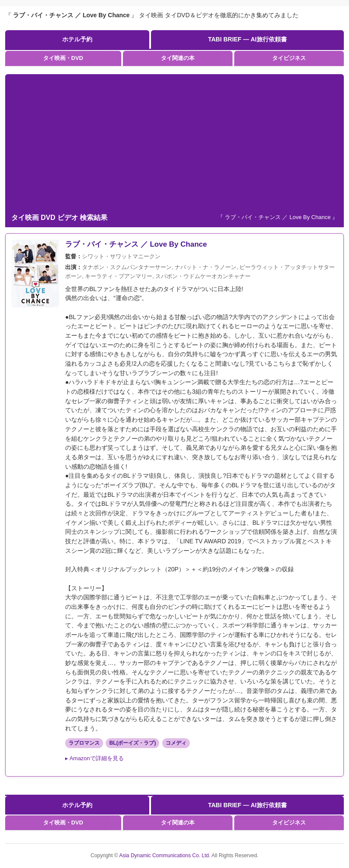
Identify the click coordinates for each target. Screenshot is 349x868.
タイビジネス (289, 58)
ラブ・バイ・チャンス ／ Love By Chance (136, 244)
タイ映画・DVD (63, 58)
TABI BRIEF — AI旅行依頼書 (247, 39)
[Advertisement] (174, 143)
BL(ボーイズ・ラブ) (132, 743)
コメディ (176, 743)
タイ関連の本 (178, 58)
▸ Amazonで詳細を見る (94, 758)
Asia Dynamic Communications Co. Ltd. (165, 855)
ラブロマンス (84, 743)
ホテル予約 (77, 39)
